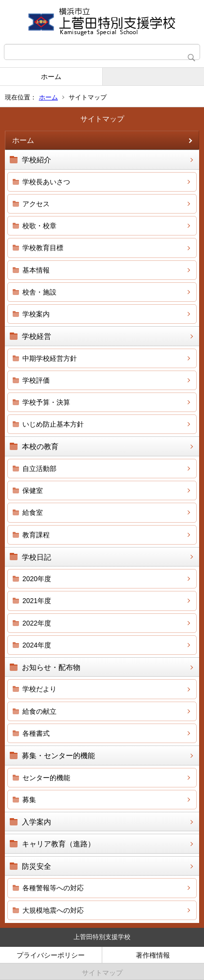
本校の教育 (40, 446)
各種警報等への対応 (53, 888)
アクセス (36, 204)
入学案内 (37, 822)
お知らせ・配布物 (51, 667)
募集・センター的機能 (58, 755)
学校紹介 (37, 160)
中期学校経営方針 (50, 358)
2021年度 (37, 601)
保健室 (33, 490)
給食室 (33, 512)
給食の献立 (39, 711)
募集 (29, 800)
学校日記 (37, 557)
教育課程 (36, 535)
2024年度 (37, 645)
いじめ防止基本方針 (53, 424)
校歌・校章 (39, 226)
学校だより (39, 689)
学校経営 (37, 336)
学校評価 (36, 380)
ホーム (51, 77)
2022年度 (37, 623)
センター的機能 (46, 778)
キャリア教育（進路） (58, 844)
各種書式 (36, 733)
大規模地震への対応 (53, 910)
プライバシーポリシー (51, 955)
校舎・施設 (39, 292)
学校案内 (36, 314)
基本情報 (36, 270)
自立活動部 (39, 469)
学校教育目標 (43, 248)
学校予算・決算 (46, 402)
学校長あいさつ (46, 182)
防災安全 (37, 866)
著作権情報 (153, 955)
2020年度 (37, 579)
